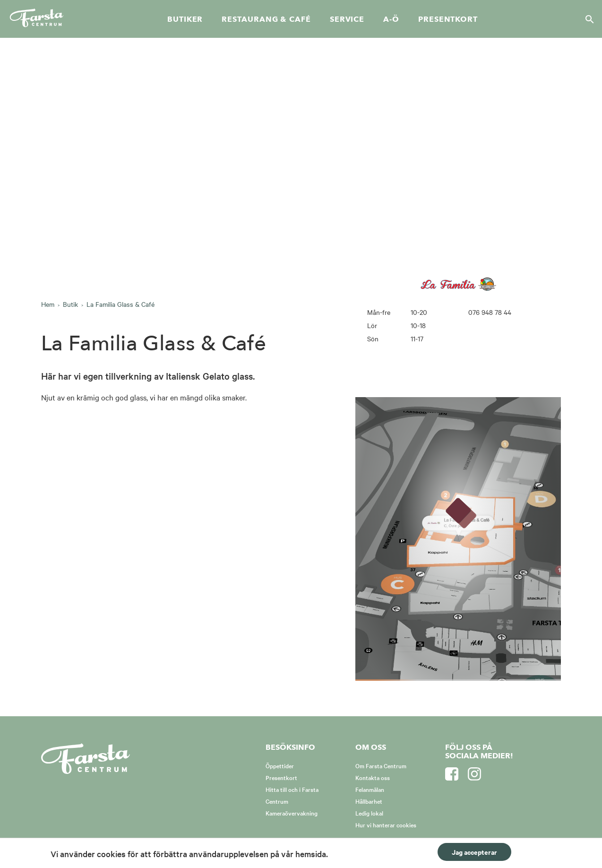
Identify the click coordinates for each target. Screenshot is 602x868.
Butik (70, 304)
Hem (48, 304)
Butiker (185, 19)
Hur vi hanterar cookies (386, 825)
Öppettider (280, 765)
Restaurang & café (266, 19)
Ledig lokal (369, 813)
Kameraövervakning (292, 813)
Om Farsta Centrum (381, 765)
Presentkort (448, 19)
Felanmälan (370, 789)
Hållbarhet (369, 801)
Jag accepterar (474, 852)
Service (347, 19)
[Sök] (587, 19)
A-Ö (391, 19)
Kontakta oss (373, 777)
